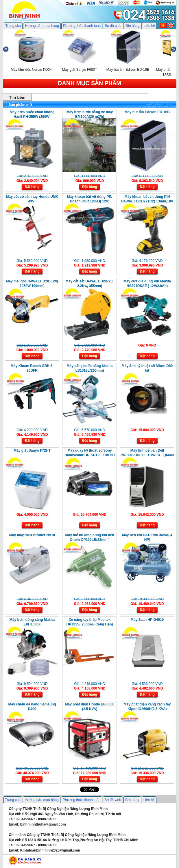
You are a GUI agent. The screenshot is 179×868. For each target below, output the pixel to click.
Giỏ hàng (133, 26)
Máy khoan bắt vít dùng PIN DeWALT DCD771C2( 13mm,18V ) (147, 201)
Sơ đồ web (113, 26)
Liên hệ (150, 26)
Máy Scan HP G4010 (147, 620)
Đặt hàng (32, 187)
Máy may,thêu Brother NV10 (32, 535)
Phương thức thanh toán (82, 26)
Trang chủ (13, 26)
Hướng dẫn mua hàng (42, 26)
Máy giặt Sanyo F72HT (32, 450)
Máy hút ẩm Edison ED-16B (147, 112)
